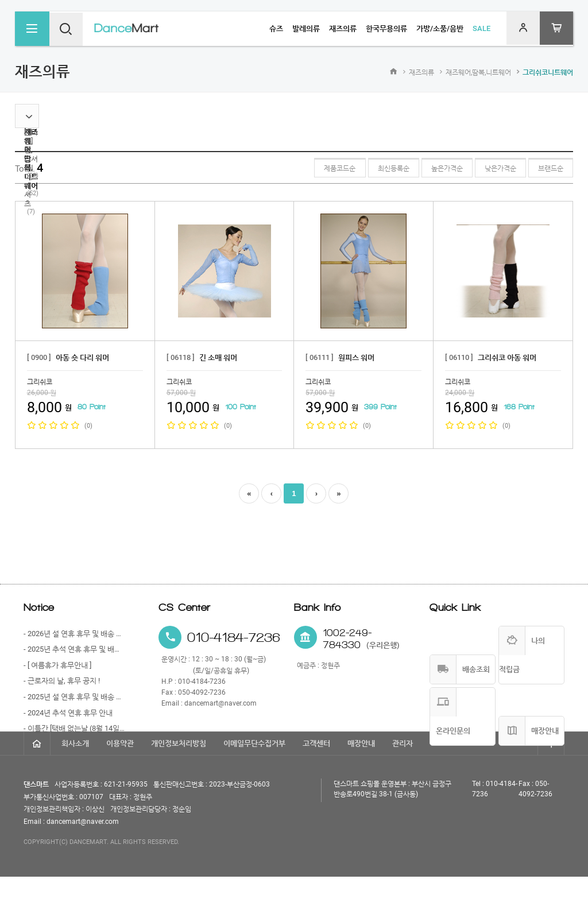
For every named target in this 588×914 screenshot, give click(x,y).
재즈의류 (421, 72)
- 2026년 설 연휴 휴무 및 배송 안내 (74, 634)
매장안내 (361, 781)
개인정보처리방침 (179, 781)
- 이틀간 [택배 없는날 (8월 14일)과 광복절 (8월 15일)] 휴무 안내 (74, 728)
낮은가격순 (494, 168)
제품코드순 (320, 168)
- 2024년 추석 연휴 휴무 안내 (68, 713)
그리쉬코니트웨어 (548, 72)
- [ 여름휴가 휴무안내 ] (57, 665)
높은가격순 (436, 168)
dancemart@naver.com (220, 703)
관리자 (403, 781)
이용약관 (120, 781)
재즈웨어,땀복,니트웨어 (478, 72)
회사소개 (75, 781)
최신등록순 (378, 168)
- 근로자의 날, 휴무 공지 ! (62, 681)
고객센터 (316, 781)
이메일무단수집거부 (254, 781)
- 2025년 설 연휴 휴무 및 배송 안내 (74, 697)
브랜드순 (548, 168)
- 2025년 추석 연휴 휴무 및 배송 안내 (74, 649)
